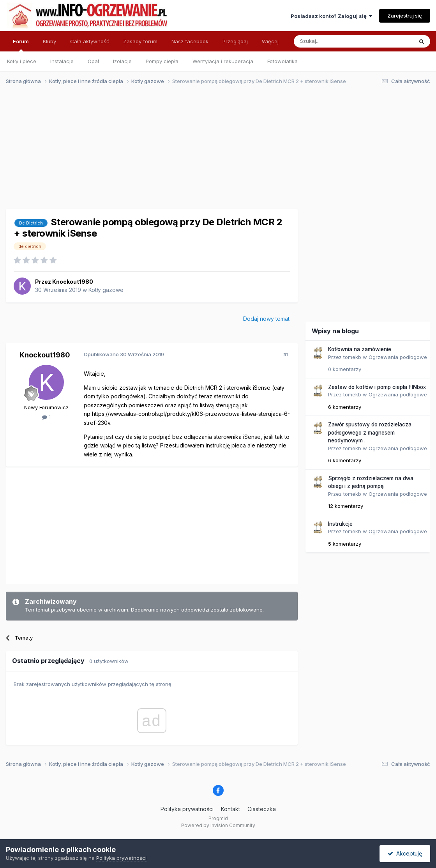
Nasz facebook (190, 41)
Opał (93, 61)
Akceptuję (405, 853)
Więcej (270, 41)
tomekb (352, 357)
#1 (286, 354)
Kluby (49, 41)
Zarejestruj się (405, 16)
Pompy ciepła (162, 61)
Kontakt (230, 809)
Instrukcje (340, 524)
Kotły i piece (22, 61)
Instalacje (62, 61)
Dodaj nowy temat (266, 319)
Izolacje (122, 61)
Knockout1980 (73, 282)
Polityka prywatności (187, 809)
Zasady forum (140, 41)
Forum (21, 45)
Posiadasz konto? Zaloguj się (331, 16)
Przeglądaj (235, 41)
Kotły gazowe (106, 290)
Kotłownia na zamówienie (360, 349)
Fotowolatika (282, 61)
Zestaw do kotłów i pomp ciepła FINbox (377, 387)
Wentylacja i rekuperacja (223, 61)
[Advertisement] (214, 151)
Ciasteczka (262, 809)
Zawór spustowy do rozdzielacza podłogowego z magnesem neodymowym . (370, 432)
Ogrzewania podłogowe (398, 357)
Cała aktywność (90, 41)
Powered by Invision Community (218, 825)
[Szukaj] (334, 41)
